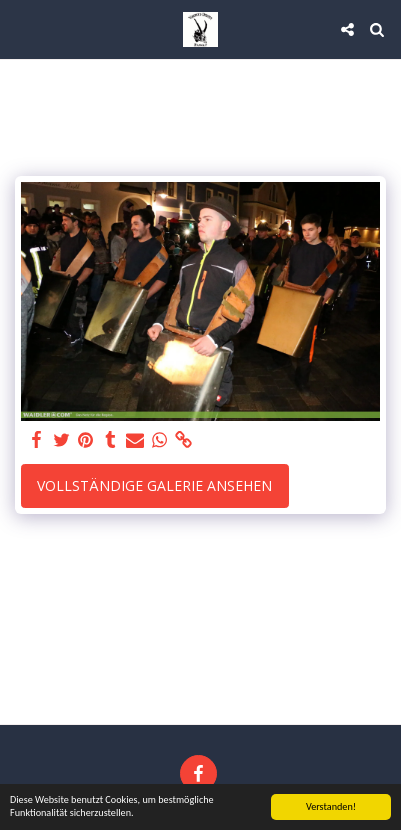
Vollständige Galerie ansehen (154, 485)
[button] (22, 28)
